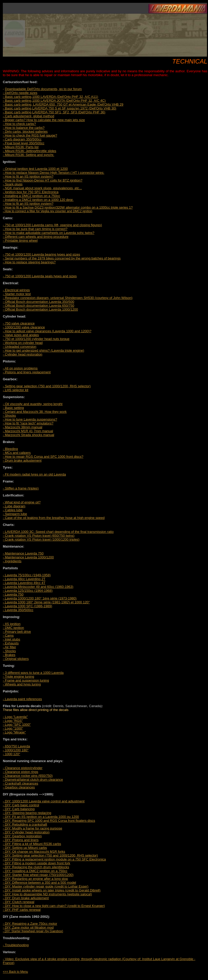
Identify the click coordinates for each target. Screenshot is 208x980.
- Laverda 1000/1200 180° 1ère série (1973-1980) (40, 598)
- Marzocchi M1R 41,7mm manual (28, 431)
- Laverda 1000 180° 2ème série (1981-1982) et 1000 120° (46, 602)
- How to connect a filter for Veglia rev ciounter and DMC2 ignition (48, 211)
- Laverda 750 (13, 594)
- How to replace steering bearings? (29, 262)
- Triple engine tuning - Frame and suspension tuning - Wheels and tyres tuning (26, 680)
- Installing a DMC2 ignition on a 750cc (32, 196)
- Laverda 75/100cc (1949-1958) (27, 575)
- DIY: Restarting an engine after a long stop (35, 879)
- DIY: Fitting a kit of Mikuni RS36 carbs (32, 844)
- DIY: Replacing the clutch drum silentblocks (36, 867)
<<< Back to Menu (15, 972)
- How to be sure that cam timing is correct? (35, 229)
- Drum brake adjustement (22, 460)
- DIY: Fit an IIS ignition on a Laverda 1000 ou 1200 (41, 817)
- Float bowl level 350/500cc (24, 143)
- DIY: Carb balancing (19, 809)
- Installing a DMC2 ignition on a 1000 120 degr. (38, 200)
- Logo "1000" (13, 728)
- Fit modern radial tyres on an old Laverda (34, 474)
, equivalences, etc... (42, 188)
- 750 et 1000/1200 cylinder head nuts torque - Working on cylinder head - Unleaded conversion (36, 343)
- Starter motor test (17, 294)
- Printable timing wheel (20, 240)
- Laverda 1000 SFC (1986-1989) (28, 606)
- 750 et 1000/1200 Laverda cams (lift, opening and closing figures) (52, 225)
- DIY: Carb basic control (21, 805)
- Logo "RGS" (13, 721)
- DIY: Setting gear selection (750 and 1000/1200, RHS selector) (50, 855)
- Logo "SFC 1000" (17, 725)
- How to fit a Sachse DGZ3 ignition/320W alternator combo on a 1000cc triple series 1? (68, 207)
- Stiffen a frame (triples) (21, 488)
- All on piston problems (20, 368)
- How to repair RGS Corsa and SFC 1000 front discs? (43, 457)
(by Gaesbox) (53, 931)
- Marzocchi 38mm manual (23, 427)
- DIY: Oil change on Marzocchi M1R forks (34, 852)
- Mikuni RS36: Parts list (21, 147)
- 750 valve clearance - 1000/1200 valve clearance (24, 325)
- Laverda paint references (22, 699)
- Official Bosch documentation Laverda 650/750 (38, 306)
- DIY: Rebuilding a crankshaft (25, 824)
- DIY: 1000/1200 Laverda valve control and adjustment (44, 801)
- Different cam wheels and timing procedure (36, 237)
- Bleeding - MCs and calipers (17, 451)
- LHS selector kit (16, 390)
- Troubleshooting (16, 945)
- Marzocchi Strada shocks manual (28, 435)
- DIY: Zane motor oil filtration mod (28, 927)
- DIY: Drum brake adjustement (26, 898)
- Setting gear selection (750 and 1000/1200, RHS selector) (47, 386)
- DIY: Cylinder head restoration (26, 832)
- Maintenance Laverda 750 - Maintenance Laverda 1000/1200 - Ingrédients (28, 557)
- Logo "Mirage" (14, 732)
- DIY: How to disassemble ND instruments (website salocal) (47, 894)
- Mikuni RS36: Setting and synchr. (28, 155)
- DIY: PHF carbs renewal (22, 910)
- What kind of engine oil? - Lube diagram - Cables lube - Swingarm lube (22, 508)
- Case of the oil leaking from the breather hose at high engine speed (54, 518)
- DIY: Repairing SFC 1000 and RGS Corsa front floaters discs (49, 821)
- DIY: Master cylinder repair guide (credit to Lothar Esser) (46, 886)
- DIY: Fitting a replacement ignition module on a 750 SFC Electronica (54, 859)
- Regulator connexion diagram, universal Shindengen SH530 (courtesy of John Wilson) (68, 298)
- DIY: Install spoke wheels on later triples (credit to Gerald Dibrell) (52, 890)
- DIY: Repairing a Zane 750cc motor (30, 924)
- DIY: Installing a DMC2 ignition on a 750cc (35, 871)
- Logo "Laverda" (15, 717)
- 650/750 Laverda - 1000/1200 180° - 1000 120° (16, 750)
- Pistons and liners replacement (27, 372)
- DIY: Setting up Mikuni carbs (25, 848)
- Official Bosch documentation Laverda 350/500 (38, 302)
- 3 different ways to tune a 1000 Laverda (33, 673)
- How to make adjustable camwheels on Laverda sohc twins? (49, 233)
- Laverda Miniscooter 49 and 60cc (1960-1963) (38, 587)
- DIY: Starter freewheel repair (23, 931)
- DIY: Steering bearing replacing (27, 813)
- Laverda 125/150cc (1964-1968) (28, 591)
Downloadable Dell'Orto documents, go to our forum (43, 89)
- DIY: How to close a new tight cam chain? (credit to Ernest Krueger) (54, 906)
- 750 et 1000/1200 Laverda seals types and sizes (40, 276)
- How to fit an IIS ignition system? (28, 204)
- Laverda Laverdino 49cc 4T (24, 583)
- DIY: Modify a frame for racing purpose (32, 828)
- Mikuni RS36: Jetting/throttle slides (29, 151)
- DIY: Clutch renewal (19, 902)
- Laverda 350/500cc (18, 610)
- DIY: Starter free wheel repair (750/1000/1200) (38, 875)
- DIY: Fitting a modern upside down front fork (37, 863)
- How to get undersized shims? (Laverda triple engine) (44, 350)
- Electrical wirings (16, 290)
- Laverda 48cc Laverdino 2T (24, 579)
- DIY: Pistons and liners (21, 840)
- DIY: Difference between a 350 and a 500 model (40, 883)
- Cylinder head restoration (23, 354)
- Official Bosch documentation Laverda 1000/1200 (40, 309)
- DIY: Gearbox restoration (22, 836)
